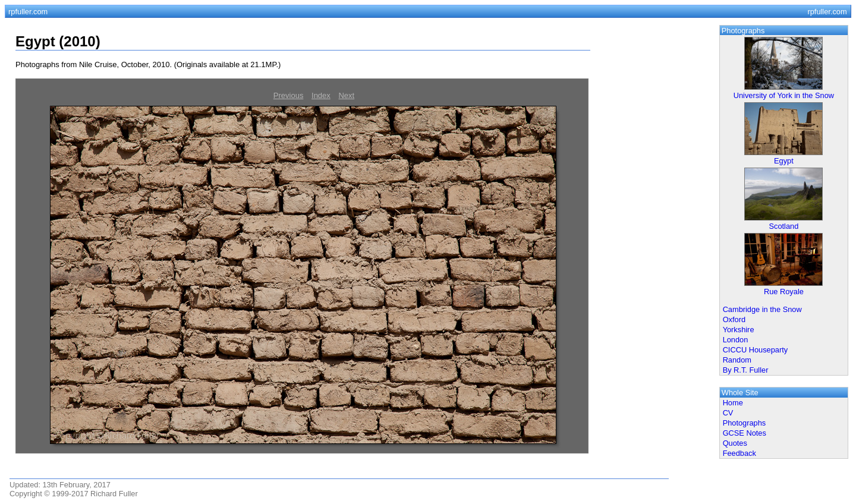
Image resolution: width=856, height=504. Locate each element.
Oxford (734, 319)
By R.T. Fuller (746, 370)
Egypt (784, 161)
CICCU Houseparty (756, 350)
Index (321, 95)
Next (346, 95)
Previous (289, 95)
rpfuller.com (28, 12)
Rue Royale (784, 292)
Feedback (739, 453)
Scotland (784, 226)
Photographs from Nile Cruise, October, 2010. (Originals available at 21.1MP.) (148, 64)
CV (728, 413)
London (736, 340)
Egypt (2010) (58, 41)
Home (733, 403)
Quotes (735, 443)
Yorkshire (739, 330)
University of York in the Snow (784, 95)
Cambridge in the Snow (762, 309)
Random (737, 360)
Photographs (745, 423)
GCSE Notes (745, 433)
